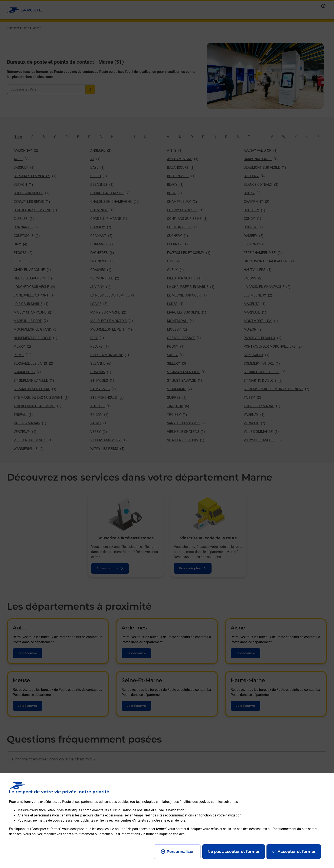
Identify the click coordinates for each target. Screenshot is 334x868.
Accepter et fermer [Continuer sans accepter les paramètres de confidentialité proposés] (297, 852)
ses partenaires (87, 802)
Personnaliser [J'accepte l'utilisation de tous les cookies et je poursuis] (180, 852)
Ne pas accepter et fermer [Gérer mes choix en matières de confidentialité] (234, 852)
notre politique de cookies (165, 834)
